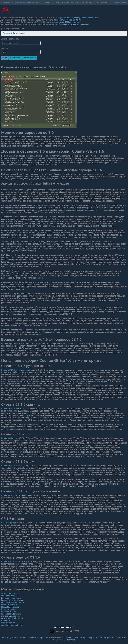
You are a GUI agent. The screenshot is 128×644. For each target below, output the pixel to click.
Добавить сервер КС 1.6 (25, 3)
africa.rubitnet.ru (9, 593)
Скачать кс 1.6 (102, 3)
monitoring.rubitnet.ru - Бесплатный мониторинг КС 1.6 (27, 638)
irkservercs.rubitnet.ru (11, 614)
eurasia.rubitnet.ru (9, 605)
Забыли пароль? (29, 58)
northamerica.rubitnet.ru (12, 618)
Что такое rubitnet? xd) (64, 627)
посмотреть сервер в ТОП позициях (61, 22)
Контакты (90, 3)
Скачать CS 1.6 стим (11, 466)
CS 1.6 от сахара (9, 523)
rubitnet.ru (6, 621)
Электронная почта (10, 39)
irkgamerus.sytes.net (10, 612)
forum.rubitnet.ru (9, 609)
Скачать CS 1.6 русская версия (15, 370)
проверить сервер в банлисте (68, 20)
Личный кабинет (120, 3)
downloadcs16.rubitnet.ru (12, 603)
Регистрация (15, 58)
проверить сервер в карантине (74, 24)
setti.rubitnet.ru (8, 623)
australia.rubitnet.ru (10, 596)
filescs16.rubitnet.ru (10, 607)
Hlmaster (40, 3)
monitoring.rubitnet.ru (11, 616)
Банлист (66, 3)
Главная (7, 33)
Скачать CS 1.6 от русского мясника (18, 495)
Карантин (49, 3)
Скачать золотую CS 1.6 (12, 562)
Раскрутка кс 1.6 (78, 3)
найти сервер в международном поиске (79, 18)
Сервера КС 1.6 (7, 3)
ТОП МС (57, 3)
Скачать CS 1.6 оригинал (13, 409)
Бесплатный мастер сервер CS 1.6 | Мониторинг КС (91, 638)
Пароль (4, 48)
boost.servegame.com (11, 598)
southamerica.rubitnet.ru (12, 625)
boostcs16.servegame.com (13, 600)
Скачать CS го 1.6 (9, 438)
